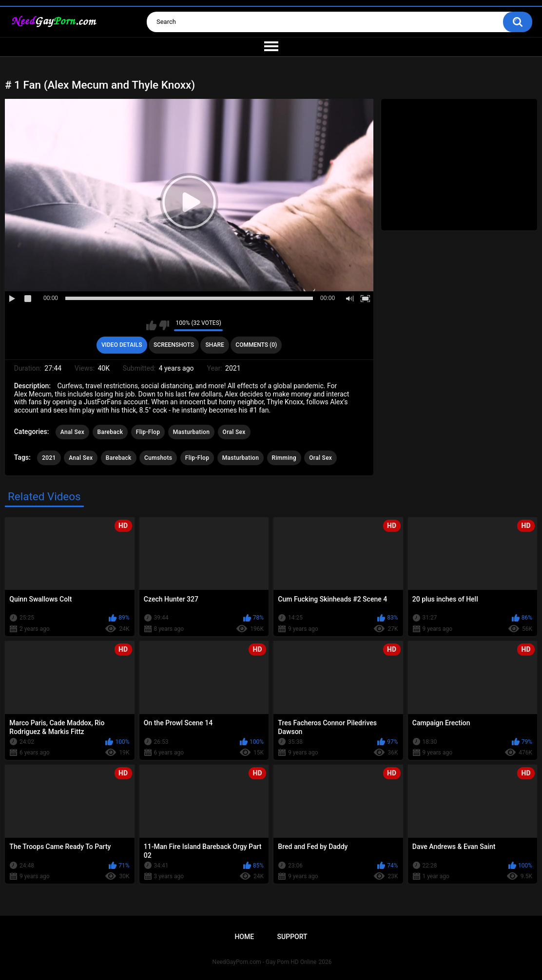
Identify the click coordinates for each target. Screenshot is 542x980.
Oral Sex (234, 432)
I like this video (151, 325)
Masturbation (191, 432)
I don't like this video (164, 325)
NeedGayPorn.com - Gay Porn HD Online (265, 962)
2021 (49, 458)
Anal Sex (72, 432)
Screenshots (174, 345)
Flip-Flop (148, 432)
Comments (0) (256, 345)
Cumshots (158, 458)
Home (244, 937)
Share (215, 345)
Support (292, 937)
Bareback (110, 432)
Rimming (284, 458)
